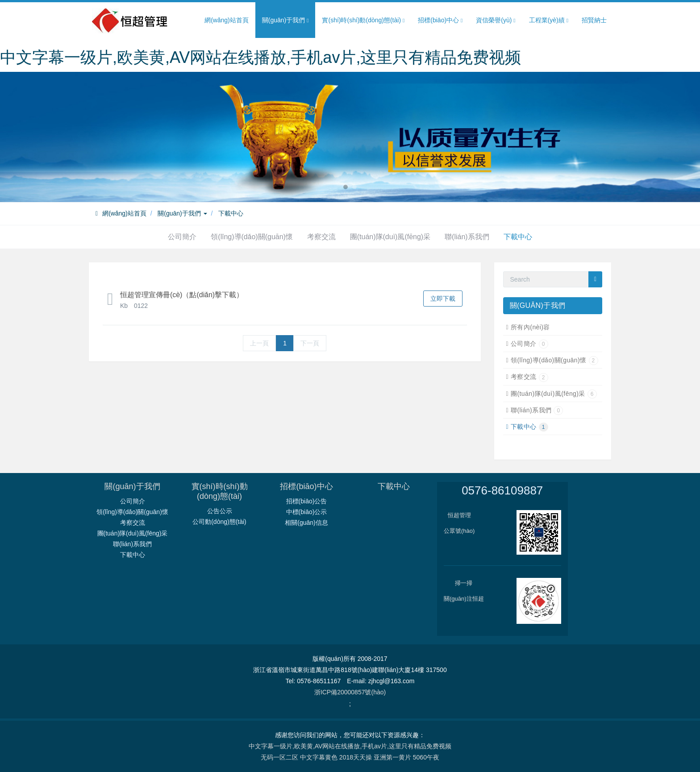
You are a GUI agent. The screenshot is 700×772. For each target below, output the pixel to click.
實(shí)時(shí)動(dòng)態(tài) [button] (363, 20)
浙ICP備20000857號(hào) (350, 692)
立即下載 (443, 299)
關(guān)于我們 (182, 213)
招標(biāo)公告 (307, 501)
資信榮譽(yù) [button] (496, 20)
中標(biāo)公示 (307, 512)
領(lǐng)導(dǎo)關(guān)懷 (252, 237)
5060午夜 (426, 757)
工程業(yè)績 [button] (549, 20)
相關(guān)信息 (306, 523)
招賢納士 (594, 20)
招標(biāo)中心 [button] (440, 20)
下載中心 (231, 213)
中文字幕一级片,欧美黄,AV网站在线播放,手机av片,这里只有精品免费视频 (260, 57)
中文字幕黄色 (319, 757)
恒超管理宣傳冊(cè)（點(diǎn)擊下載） (182, 295)
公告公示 (220, 511)
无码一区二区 (279, 757)
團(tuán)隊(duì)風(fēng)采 (390, 237)
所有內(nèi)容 (530, 327)
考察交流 (321, 237)
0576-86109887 (502, 490)
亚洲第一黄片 (392, 757)
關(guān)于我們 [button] (285, 20)
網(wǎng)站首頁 (227, 20)
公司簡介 (182, 237)
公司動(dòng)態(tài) (219, 522)
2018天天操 (356, 757)
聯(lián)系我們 (467, 237)
